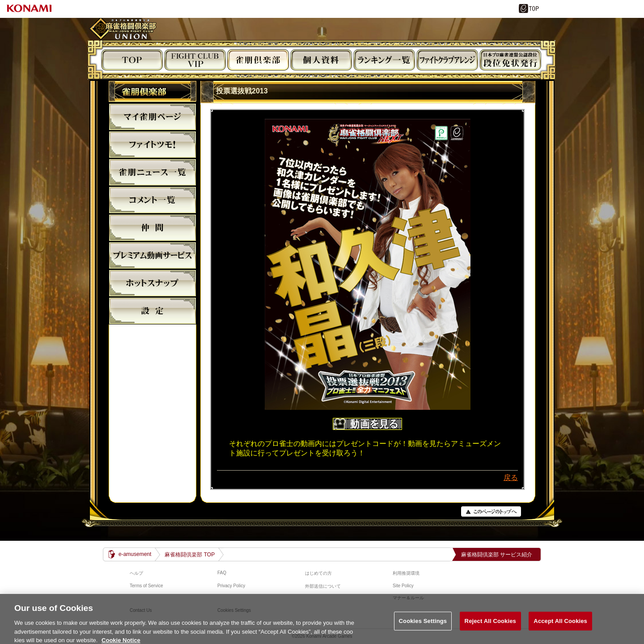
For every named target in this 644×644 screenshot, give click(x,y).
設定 (153, 311)
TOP (132, 60)
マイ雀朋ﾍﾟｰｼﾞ (153, 117)
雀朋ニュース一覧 (153, 172)
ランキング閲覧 (384, 60)
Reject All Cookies (490, 629)
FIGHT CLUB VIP (195, 60)
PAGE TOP (491, 511)
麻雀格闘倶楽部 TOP (190, 555)
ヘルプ (136, 573)
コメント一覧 (153, 200)
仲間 (153, 227)
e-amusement (135, 554)
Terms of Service (146, 586)
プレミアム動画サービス (153, 255)
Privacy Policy (231, 586)
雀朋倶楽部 (258, 60)
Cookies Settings (423, 629)
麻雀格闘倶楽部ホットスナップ (153, 283)
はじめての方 (318, 573)
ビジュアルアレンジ (447, 60)
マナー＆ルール (408, 598)
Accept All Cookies (560, 629)
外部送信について (323, 586)
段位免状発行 (510, 60)
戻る (511, 478)
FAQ (222, 573)
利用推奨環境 (406, 573)
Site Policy (403, 586)
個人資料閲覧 (321, 60)
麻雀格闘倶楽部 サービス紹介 (497, 555)
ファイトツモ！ (153, 144)
